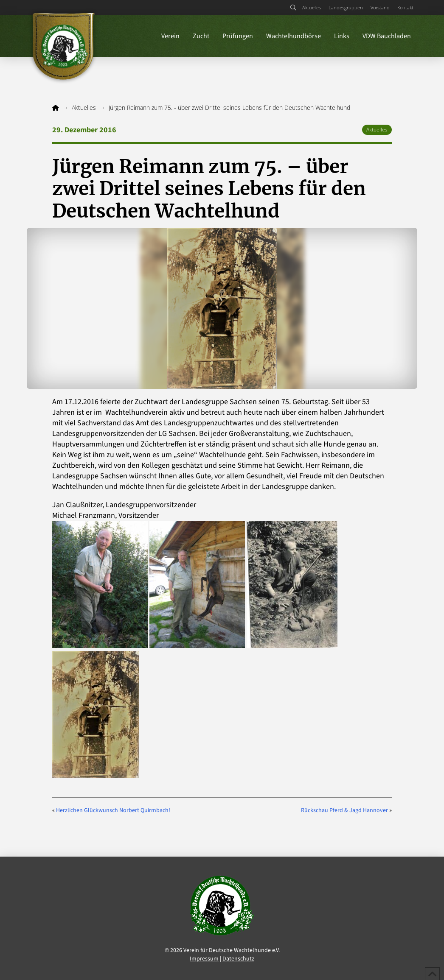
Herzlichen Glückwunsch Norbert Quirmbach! (113, 810)
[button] (293, 8)
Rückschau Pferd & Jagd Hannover (344, 810)
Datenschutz (238, 959)
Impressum (204, 959)
